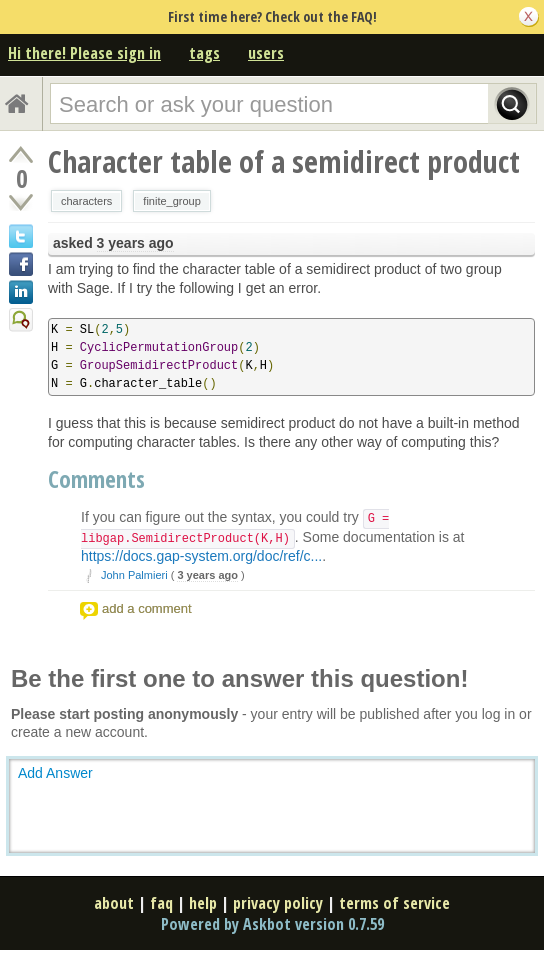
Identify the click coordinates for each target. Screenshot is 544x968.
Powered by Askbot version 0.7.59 (272, 924)
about (114, 903)
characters (86, 201)
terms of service (394, 903)
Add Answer (55, 773)
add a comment (147, 608)
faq (161, 903)
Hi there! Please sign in (84, 53)
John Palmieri (134, 575)
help (203, 903)
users (266, 53)
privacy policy (278, 903)
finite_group (172, 201)
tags (204, 53)
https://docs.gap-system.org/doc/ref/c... (201, 556)
